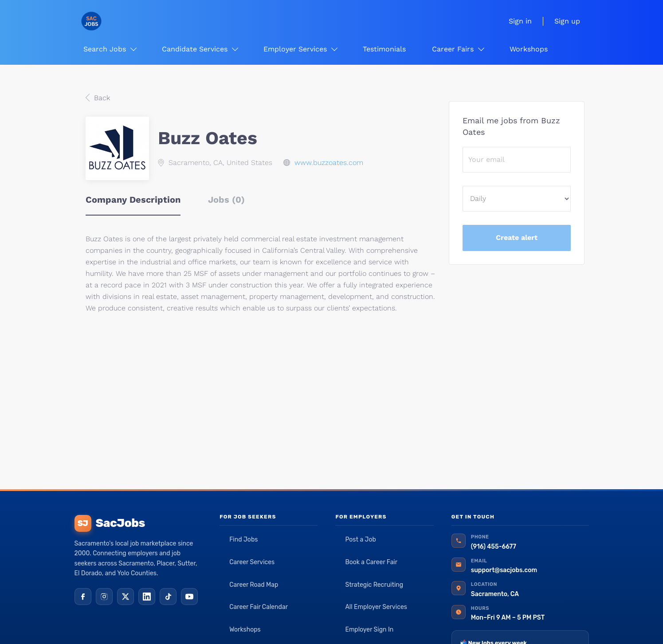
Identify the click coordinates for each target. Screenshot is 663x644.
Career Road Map (254, 585)
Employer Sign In (369, 630)
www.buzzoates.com (329, 163)
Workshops (245, 630)
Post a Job (360, 540)
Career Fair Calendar (259, 607)
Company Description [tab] (133, 200)
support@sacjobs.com (504, 570)
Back (101, 98)
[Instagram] (104, 597)
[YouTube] (189, 597)
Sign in (520, 21)
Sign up (567, 21)
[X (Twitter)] (126, 597)
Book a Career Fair (371, 562)
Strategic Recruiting (374, 585)
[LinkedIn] (147, 597)
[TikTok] (168, 597)
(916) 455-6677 (494, 547)
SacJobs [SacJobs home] (110, 523)
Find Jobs (243, 540)
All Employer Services (376, 607)
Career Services (252, 562)
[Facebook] (83, 597)
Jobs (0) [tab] (226, 200)
